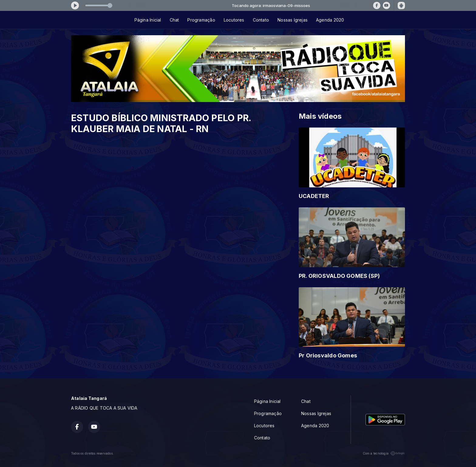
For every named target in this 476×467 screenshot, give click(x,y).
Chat (174, 20)
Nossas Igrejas (292, 20)
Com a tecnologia (384, 453)
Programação (201, 20)
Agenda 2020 (330, 20)
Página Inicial (148, 20)
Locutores (234, 20)
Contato (261, 20)
